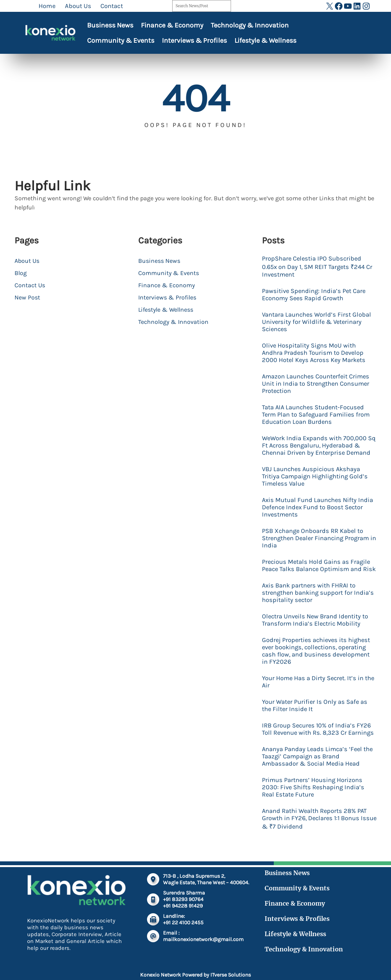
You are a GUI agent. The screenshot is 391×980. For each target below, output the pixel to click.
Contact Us (30, 285)
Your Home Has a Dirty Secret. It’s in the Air (319, 689)
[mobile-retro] (153, 907)
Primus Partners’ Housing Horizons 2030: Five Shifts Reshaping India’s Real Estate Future (313, 794)
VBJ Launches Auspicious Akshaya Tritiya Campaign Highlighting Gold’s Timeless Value (315, 476)
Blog (21, 273)
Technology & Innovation (250, 25)
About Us (27, 261)
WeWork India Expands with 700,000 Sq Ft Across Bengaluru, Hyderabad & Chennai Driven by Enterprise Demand (319, 445)
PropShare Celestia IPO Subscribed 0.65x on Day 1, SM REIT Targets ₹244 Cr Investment (317, 266)
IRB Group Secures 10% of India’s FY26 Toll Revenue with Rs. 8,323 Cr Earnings (318, 736)
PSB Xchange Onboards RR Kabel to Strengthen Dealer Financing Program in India (317, 538)
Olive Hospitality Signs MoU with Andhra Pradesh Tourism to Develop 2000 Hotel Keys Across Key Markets (315, 353)
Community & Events (121, 40)
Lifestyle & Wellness (265, 40)
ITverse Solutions (231, 975)
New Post (27, 297)
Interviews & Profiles (194, 40)
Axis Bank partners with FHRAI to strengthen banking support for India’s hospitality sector (318, 600)
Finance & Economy (172, 25)
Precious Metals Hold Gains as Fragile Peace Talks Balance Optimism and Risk (317, 569)
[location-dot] (153, 887)
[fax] (153, 927)
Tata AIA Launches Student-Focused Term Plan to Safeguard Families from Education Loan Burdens (317, 414)
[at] (153, 943)
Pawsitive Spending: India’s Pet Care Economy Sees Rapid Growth (314, 294)
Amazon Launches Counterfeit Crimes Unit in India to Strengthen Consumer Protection (317, 384)
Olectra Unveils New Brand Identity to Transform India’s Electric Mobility (316, 627)
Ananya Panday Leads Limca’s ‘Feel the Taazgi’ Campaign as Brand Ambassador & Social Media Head (319, 764)
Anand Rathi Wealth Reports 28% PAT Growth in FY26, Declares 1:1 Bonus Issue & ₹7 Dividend (315, 826)
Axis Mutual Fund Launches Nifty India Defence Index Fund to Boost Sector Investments (318, 507)
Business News (110, 25)
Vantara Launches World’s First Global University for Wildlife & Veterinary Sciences (317, 322)
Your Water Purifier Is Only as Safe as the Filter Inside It (315, 713)
